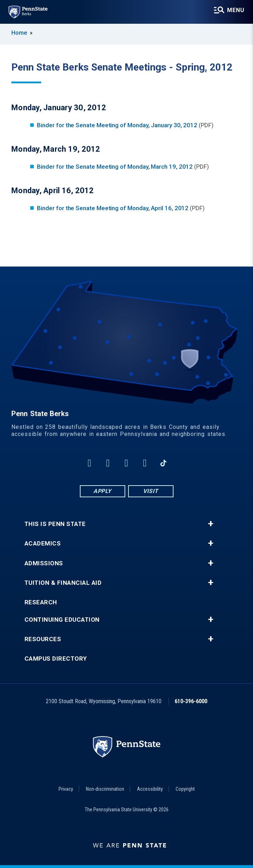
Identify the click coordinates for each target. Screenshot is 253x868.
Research (41, 602)
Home (19, 33)
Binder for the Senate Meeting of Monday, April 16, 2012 (113, 208)
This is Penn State (55, 524)
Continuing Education (62, 620)
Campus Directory (56, 659)
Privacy (66, 789)
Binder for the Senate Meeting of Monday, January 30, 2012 (117, 125)
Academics (43, 544)
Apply (102, 491)
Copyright (185, 789)
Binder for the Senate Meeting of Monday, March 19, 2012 (115, 167)
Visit (151, 491)
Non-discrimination (105, 789)
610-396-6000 (191, 701)
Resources (43, 639)
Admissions (44, 563)
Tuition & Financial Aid (63, 583)
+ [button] (211, 524)
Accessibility (150, 789)
